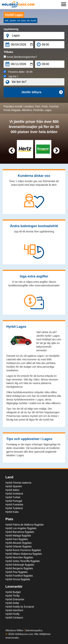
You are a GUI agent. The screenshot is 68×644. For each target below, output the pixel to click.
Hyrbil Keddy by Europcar (20, 607)
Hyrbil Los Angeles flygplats (21, 528)
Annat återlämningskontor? (20, 57)
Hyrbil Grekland (14, 494)
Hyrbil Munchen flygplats (19, 557)
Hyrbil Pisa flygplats (17, 572)
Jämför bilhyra (42, 92)
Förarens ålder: (18, 72)
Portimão (38, 110)
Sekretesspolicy (34, 630)
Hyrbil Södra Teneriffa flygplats (23, 561)
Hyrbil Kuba (12, 512)
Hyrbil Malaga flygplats (18, 536)
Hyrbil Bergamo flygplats (19, 568)
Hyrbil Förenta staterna (18, 483)
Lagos (48, 110)
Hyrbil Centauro (14, 618)
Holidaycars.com (24, 634)
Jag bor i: (11, 76)
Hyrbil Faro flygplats (17, 539)
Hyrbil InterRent (14, 610)
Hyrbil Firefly (13, 614)
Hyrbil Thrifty (13, 596)
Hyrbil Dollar (12, 603)
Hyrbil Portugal (14, 501)
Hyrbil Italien (12, 490)
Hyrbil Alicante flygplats (18, 543)
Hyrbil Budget (13, 592)
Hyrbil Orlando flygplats (19, 546)
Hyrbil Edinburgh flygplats (20, 565)
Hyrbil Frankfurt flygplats (19, 576)
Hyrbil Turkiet (13, 497)
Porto (45, 106)
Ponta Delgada (12, 110)
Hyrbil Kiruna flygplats (18, 579)
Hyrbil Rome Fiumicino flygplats (23, 550)
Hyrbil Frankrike (14, 505)
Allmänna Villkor (15, 630)
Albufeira (27, 110)
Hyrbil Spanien (14, 486)
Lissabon (29, 106)
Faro (38, 106)
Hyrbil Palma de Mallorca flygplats (25, 525)
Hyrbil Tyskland (14, 508)
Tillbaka (8, 52)
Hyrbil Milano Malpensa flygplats (24, 554)
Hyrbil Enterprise (15, 599)
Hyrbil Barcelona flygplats (20, 532)
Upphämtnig (11, 29)
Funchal (54, 106)
